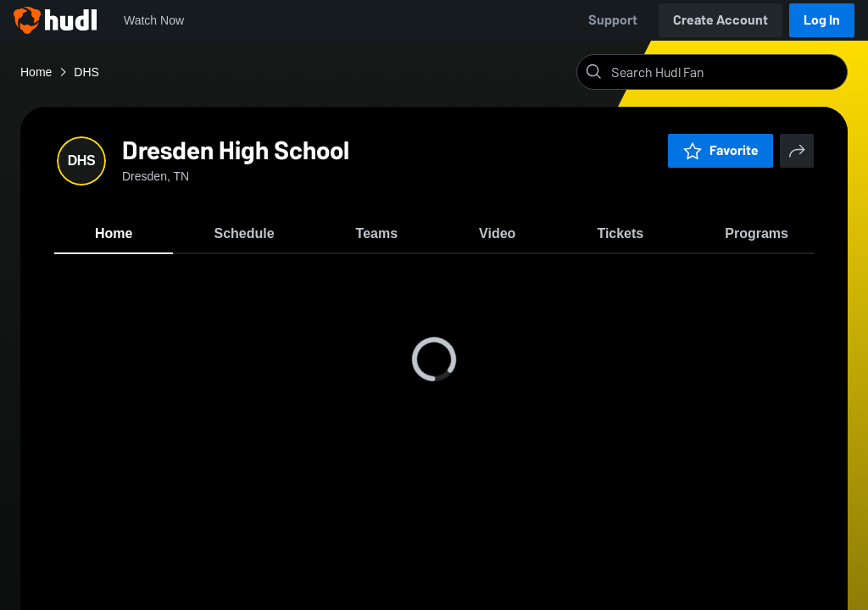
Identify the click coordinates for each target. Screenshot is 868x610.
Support (613, 20)
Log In (822, 20)
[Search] (726, 72)
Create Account (721, 20)
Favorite (721, 150)
